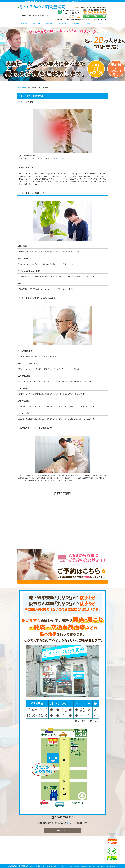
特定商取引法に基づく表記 (77, 866)
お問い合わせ (62, 830)
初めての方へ (23, 24)
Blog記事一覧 (23, 88)
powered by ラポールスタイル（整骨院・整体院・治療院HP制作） (101, 866)
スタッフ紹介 (76, 24)
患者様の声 (62, 24)
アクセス (102, 24)
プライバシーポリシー (63, 866)
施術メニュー (36, 24)
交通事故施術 (49, 24)
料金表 (89, 24)
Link (68, 823)
